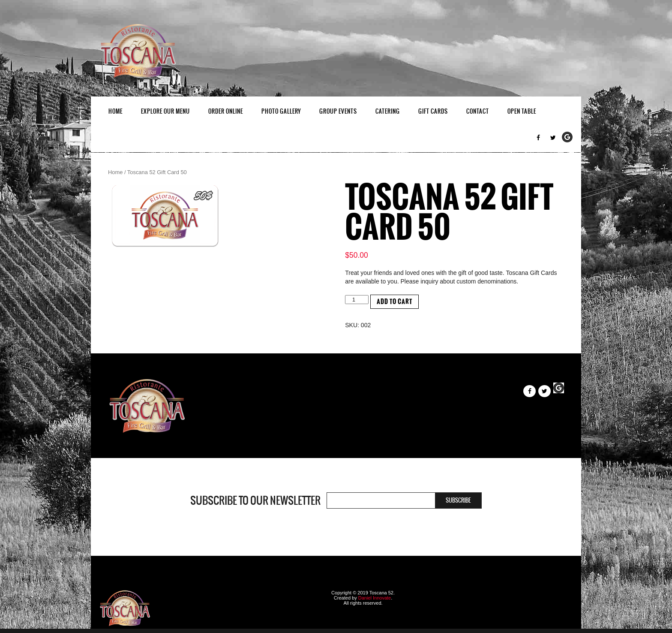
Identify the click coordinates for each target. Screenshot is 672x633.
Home (115, 111)
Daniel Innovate (375, 598)
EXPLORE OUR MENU (165, 111)
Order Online (226, 111)
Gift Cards (433, 111)
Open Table (522, 111)
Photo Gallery (281, 111)
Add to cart (394, 302)
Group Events (338, 111)
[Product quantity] (357, 300)
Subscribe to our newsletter (255, 500)
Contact (478, 111)
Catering (388, 111)
